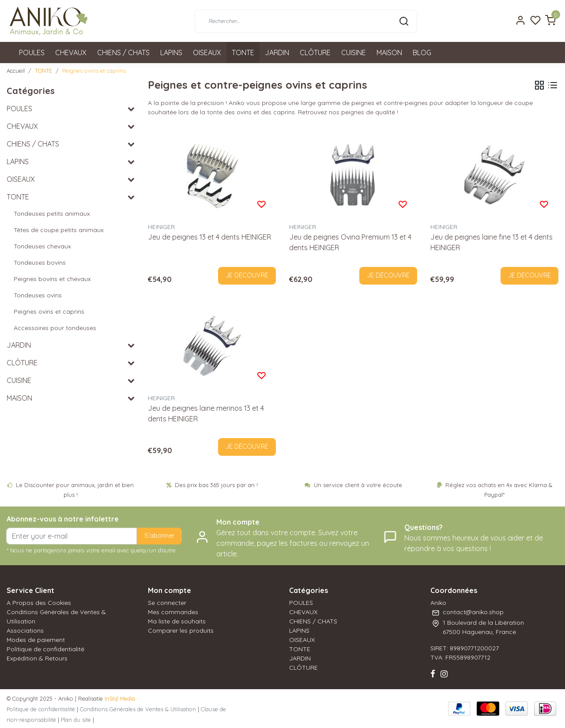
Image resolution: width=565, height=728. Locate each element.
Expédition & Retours (37, 658)
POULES (32, 53)
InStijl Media (119, 698)
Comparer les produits (181, 630)
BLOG (422, 53)
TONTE (243, 53)
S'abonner (159, 536)
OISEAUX (207, 53)
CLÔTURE (315, 53)
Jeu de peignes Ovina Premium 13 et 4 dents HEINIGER (350, 242)
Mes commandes (173, 612)
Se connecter (167, 603)
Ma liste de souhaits (177, 621)
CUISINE (354, 53)
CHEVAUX (71, 53)
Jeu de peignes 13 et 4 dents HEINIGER (209, 237)
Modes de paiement (36, 640)
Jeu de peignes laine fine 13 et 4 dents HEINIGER (492, 242)
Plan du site (76, 720)
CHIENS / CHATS (123, 53)
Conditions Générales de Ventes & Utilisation (138, 709)
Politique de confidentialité (45, 649)
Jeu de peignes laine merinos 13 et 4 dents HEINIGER (206, 413)
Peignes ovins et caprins (94, 71)
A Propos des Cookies (39, 603)
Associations (25, 630)
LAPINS (171, 53)
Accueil (16, 71)
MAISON (389, 53)
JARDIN (277, 53)
